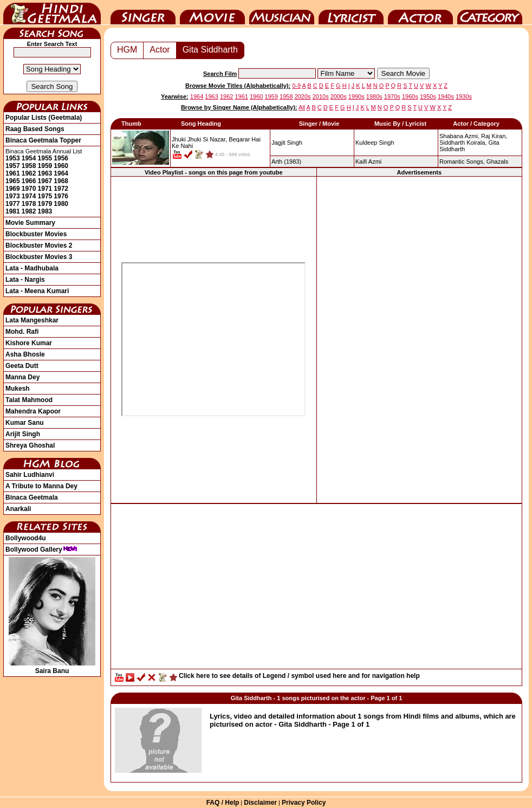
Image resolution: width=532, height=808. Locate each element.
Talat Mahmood (29, 400)
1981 (13, 211)
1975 (45, 196)
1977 (13, 204)
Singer (143, 12)
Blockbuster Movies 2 (39, 245)
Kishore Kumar (29, 343)
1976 (61, 196)
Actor (420, 12)
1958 (29, 166)
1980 (61, 204)
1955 (45, 158)
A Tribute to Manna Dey (41, 486)
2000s (339, 96)
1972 (61, 189)
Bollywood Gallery (41, 550)
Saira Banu (52, 667)
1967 (45, 181)
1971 (45, 189)
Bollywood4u (26, 538)
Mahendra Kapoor (33, 411)
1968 (61, 181)
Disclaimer (260, 803)
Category (490, 12)
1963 (45, 173)
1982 (29, 211)
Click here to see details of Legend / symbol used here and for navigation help (299, 676)
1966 (29, 181)
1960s (410, 96)
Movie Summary (30, 223)
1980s (374, 96)
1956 (61, 158)
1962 (29, 173)
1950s (428, 96)
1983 (45, 211)
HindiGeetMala (52, 12)
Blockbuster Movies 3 (39, 257)
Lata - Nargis (25, 280)
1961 (13, 173)
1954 (29, 158)
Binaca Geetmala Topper (43, 140)
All (302, 107)
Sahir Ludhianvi (30, 475)
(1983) (286, 161)
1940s (446, 96)
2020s (303, 96)
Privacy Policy (304, 803)
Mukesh (18, 389)
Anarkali (18, 509)
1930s (464, 96)
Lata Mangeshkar (32, 320)
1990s (356, 96)
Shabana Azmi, (459, 136)
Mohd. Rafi (22, 332)
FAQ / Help (223, 803)
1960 (61, 166)
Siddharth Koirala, (463, 143)
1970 (29, 189)
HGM (127, 50)
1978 (29, 204)
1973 (13, 196)
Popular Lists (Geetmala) (44, 118)
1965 (13, 181)
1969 (13, 189)
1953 (13, 158)
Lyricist (351, 12)
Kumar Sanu (25, 423)
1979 (45, 204)
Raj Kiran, (494, 136)
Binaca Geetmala (32, 497)
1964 (61, 173)
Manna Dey (22, 377)
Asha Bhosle (25, 354)
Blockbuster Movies (36, 234)
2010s (321, 96)
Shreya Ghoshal (30, 445)
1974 (29, 196)
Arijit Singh (23, 434)
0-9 (296, 86)
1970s (392, 96)
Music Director (282, 12)
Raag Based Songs (35, 129)
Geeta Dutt (22, 366)
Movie (212, 12)
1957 (13, 166)
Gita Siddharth (210, 50)
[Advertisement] (419, 339)
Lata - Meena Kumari (37, 291)
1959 (45, 166)
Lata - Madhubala (32, 268)
